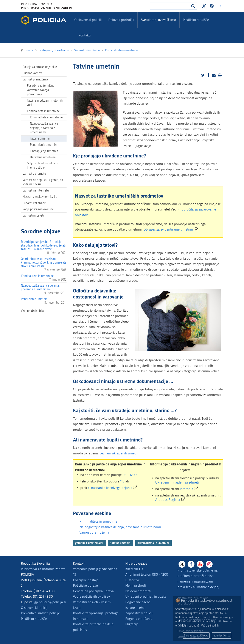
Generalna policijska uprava (93, 591)
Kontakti (85, 35)
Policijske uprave (85, 585)
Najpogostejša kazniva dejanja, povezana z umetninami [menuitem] (44, 128)
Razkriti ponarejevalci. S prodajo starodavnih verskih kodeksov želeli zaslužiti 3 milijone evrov (43, 246)
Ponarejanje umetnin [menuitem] (43, 145)
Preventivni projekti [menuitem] (35, 203)
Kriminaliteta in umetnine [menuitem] (43, 111)
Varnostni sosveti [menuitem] (33, 216)
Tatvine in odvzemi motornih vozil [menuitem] (45, 103)
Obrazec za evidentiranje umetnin (168, 229)
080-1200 (130, 475)
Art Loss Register (168, 500)
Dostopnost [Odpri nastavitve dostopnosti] (212, 6)
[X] (182, 564)
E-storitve (133, 580)
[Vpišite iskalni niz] (170, 6)
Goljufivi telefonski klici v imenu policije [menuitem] (43, 166)
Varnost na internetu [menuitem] (36, 191)
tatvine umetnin (121, 543)
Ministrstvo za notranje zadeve (43, 569)
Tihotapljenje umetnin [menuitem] (44, 151)
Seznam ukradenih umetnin (120, 453)
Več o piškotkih (210, 626)
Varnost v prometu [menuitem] (34, 174)
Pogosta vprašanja (139, 619)
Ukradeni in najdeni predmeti (177, 482)
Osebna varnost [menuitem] (33, 73)
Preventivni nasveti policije (40, 613)
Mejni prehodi (136, 585)
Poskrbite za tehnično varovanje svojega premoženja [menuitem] (41, 90)
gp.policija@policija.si (50, 602)
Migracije (132, 624)
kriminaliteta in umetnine (153, 543)
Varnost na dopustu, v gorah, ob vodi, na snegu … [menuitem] (43, 182)
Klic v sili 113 (134, 569)
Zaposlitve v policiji (139, 613)
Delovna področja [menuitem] (121, 20)
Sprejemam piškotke (196, 635)
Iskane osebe (135, 608)
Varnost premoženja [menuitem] (35, 79)
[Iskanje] (193, 6)
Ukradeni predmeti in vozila (146, 596)
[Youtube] (200, 564)
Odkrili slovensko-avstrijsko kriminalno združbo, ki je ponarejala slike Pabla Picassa (44, 263)
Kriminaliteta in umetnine (37, 276)
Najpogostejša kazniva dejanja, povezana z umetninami (40, 287)
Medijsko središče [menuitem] (196, 20)
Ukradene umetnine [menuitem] (43, 157)
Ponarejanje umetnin (34, 299)
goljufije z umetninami (89, 543)
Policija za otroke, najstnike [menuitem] (40, 67)
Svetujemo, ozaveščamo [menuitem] (159, 20)
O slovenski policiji (35, 608)
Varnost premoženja (94, 532)
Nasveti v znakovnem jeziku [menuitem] (40, 197)
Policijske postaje (86, 580)
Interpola (186, 489)
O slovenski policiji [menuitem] (88, 20)
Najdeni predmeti (138, 591)
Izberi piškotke (221, 635)
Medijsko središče (34, 619)
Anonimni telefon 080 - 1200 (147, 574)
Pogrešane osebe (138, 602)
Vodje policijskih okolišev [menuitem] (38, 209)
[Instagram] (209, 564)
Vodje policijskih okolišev (91, 596)
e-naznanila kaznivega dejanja (110, 488)
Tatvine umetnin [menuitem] (40, 139)
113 (122, 481)
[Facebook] (191, 564)
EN (220, 6)
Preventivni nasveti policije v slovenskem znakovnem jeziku (205, 6)
